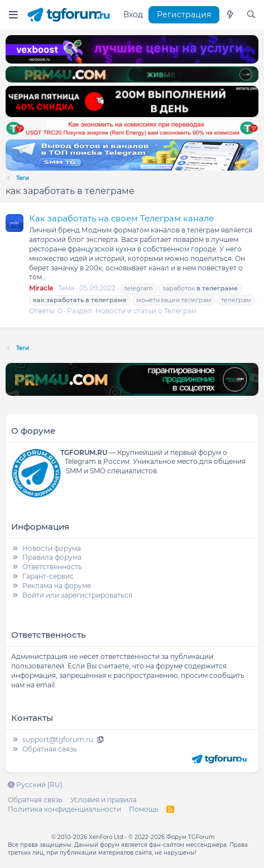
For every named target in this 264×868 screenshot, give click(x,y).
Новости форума (52, 548)
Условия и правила (104, 800)
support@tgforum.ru (58, 740)
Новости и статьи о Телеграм (146, 311)
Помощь (144, 809)
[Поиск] (251, 15)
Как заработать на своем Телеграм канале (121, 218)
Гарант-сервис (48, 576)
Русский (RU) (35, 785)
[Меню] (13, 15)
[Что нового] (230, 15)
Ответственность (52, 567)
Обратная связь (50, 749)
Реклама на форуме (57, 586)
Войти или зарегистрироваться (77, 595)
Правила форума (52, 557)
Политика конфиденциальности (64, 809)
